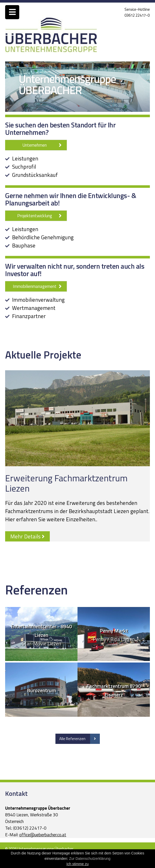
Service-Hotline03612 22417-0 (137, 12)
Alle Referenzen (80, 739)
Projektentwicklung (40, 216)
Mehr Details (27, 536)
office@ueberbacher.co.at (43, 835)
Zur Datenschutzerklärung (90, 859)
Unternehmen (42, 145)
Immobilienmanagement (37, 286)
